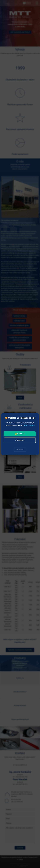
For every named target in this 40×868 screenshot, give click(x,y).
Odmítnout (20, 450)
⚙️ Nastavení (20, 440)
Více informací (29, 425)
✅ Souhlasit (20, 434)
